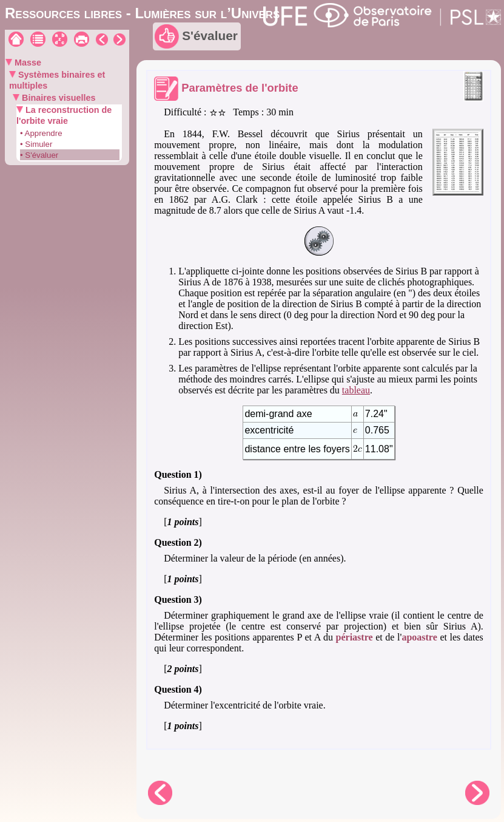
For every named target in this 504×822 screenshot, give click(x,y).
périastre (354, 637)
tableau (356, 390)
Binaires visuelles (58, 98)
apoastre (419, 637)
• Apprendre (41, 133)
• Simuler (36, 144)
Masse (27, 63)
